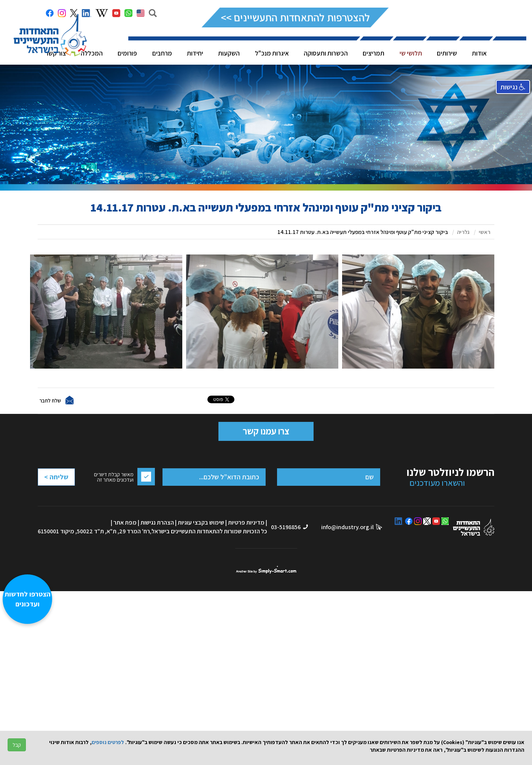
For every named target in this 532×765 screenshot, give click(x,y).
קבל (17, 745)
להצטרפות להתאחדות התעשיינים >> (295, 17)
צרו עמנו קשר (266, 431)
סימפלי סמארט (266, 570)
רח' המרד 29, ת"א (128, 531)
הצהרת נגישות (157, 522)
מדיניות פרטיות (246, 522)
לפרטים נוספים (108, 742)
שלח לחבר (50, 400)
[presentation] (68, 496)
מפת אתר (125, 522)
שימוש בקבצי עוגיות (201, 522)
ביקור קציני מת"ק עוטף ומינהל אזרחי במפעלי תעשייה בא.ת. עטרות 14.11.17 (363, 232)
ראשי (485, 232)
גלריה (463, 232)
